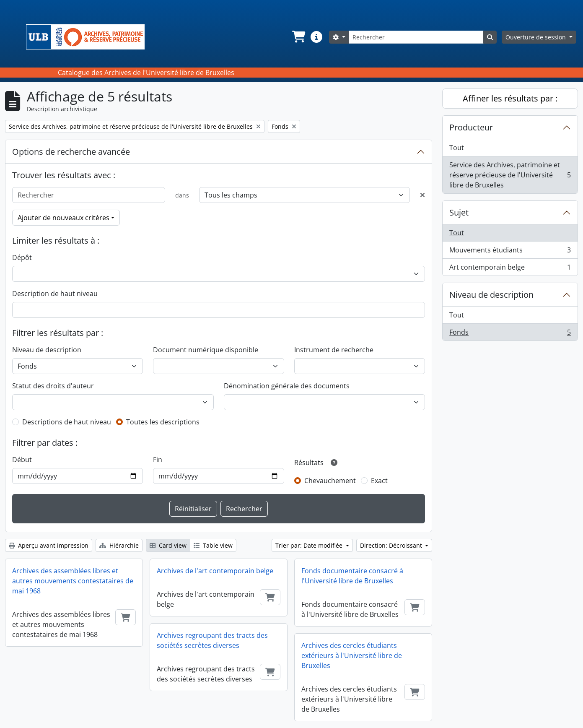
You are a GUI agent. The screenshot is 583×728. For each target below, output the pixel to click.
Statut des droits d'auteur (53, 386)
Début (22, 460)
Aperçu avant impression (49, 545)
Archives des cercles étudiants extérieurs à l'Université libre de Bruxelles (352, 655)
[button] (298, 37)
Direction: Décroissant (392, 545)
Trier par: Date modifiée (310, 545)
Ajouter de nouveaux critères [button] (63, 218)
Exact (379, 481)
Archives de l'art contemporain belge (215, 571)
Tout (457, 148)
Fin (158, 460)
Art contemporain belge (510, 269)
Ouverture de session (536, 37)
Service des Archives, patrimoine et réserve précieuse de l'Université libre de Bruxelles (510, 175)
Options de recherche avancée (71, 152)
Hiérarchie (119, 545)
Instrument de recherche (334, 350)
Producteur (471, 127)
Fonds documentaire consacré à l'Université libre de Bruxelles (352, 576)
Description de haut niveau (55, 294)
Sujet (459, 212)
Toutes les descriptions (163, 422)
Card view (168, 545)
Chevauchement (330, 481)
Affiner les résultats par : (510, 98)
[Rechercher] (416, 37)
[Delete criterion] (422, 195)
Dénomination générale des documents (287, 386)
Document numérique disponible (206, 350)
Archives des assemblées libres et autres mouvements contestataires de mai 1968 (73, 581)
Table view (213, 545)
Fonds (510, 334)
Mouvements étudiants (510, 252)
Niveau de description (47, 350)
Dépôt (22, 257)
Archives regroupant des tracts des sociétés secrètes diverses (212, 640)
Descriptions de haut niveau (67, 422)
